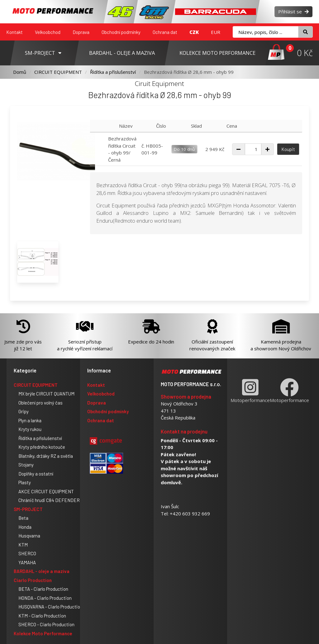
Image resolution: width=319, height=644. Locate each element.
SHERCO (27, 553)
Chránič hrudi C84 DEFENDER (49, 500)
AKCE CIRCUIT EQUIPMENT (46, 491)
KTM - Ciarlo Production (42, 616)
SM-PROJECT (28, 509)
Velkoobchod (48, 32)
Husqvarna (29, 536)
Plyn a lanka (30, 420)
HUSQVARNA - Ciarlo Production (50, 607)
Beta (23, 518)
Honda (25, 527)
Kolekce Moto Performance (43, 633)
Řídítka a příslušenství (113, 72)
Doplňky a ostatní (36, 474)
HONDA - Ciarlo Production (45, 598)
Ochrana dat (165, 32)
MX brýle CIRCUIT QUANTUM (46, 394)
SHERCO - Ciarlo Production (46, 624)
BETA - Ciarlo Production (43, 589)
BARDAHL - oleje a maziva (42, 571)
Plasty (25, 482)
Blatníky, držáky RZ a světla (46, 456)
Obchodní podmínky (121, 32)
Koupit (288, 149)
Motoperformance (250, 391)
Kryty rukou (30, 429)
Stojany (26, 465)
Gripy (24, 411)
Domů (20, 72)
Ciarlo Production (33, 580)
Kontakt (14, 32)
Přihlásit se (293, 12)
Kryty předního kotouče (42, 447)
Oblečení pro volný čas (40, 403)
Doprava (81, 32)
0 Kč (305, 53)
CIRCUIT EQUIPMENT (58, 72)
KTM (23, 545)
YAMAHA (27, 562)
